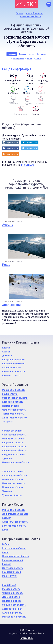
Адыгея (6, 352)
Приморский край (12, 601)
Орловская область (13, 479)
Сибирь (6, 544)
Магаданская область (14, 617)
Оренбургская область (14, 439)
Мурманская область (14, 510)
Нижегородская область (16, 462)
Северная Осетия (12, 368)
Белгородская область (15, 475)
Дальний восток (11, 597)
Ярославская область (14, 451)
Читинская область (13, 593)
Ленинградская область (15, 514)
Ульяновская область (14, 472)
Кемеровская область (14, 548)
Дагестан (7, 356)
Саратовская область (14, 435)
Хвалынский (11, 305)
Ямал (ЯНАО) (9, 585)
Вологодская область (14, 526)
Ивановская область (13, 483)
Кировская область (13, 402)
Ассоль (8, 225)
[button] (11, 142)
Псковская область (13, 487)
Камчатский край (11, 572)
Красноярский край (13, 560)
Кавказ (6, 348)
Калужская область (13, 443)
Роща (6, 265)
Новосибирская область (15, 556)
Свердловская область (15, 398)
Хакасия (7, 564)
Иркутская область (13, 568)
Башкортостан (10, 394)
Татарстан (8, 422)
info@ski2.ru (27, 165)
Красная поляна (11, 375)
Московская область (14, 390)
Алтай (5, 552)
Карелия (7, 518)
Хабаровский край (12, 609)
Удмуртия (7, 458)
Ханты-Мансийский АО (14, 418)
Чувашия (7, 491)
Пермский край (10, 406)
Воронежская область (14, 447)
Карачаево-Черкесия (14, 364)
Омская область (11, 589)
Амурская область (12, 613)
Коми (5, 530)
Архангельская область (15, 522)
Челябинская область (14, 410)
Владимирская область (15, 455)
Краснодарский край (13, 372)
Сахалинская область (14, 605)
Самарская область (13, 431)
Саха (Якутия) (10, 576)
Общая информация (17, 69)
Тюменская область (13, 414)
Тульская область (12, 495)
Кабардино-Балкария (14, 360)
